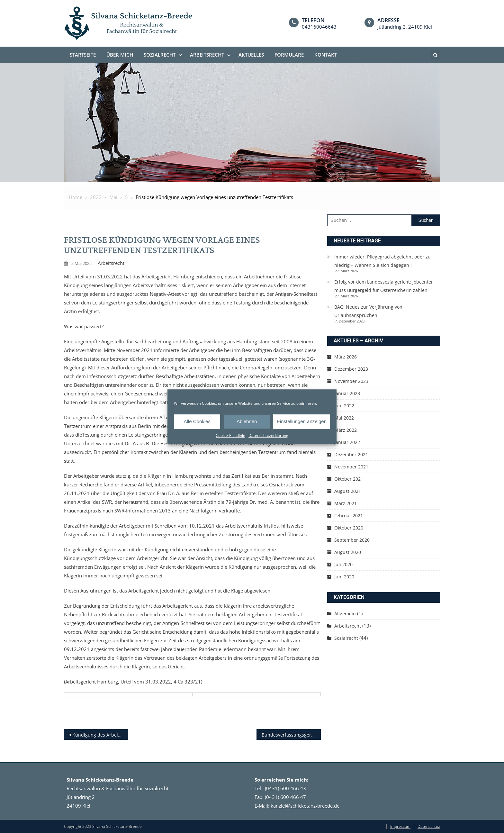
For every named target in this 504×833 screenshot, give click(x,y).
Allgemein (345, 614)
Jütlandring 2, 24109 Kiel (405, 27)
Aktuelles (251, 55)
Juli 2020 (343, 564)
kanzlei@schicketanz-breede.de (305, 806)
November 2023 (351, 381)
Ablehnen (247, 421)
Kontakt (326, 55)
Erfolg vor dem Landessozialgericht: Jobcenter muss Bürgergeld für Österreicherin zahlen (384, 286)
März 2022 (346, 430)
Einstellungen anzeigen (302, 421)
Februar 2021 (349, 516)
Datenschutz (429, 826)
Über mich (120, 55)
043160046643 (319, 27)
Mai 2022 (344, 418)
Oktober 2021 (349, 479)
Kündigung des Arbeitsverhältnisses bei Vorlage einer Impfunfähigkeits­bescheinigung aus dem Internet (100, 735)
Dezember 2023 (351, 369)
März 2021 (346, 503)
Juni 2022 (344, 406)
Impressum (400, 826)
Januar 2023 (347, 393)
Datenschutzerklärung (268, 435)
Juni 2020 (344, 577)
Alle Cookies (197, 421)
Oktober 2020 (349, 528)
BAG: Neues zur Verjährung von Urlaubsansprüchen (368, 311)
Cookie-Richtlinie (230, 435)
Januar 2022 (347, 442)
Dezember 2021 (351, 454)
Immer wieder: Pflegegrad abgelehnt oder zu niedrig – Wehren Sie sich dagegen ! (382, 261)
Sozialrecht (160, 55)
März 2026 (346, 357)
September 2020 (352, 540)
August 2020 (348, 552)
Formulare (289, 55)
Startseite (83, 55)
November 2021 (351, 467)
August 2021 (348, 491)
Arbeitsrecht (207, 55)
